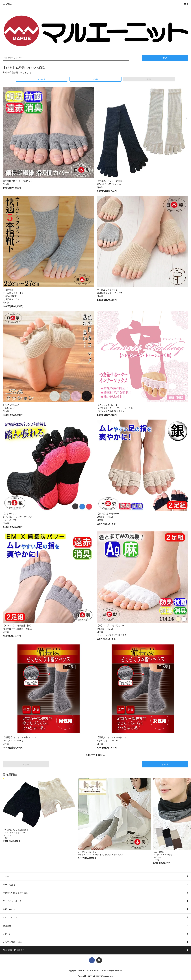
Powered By (96, 976)
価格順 (96, 79)
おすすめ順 (42, 79)
